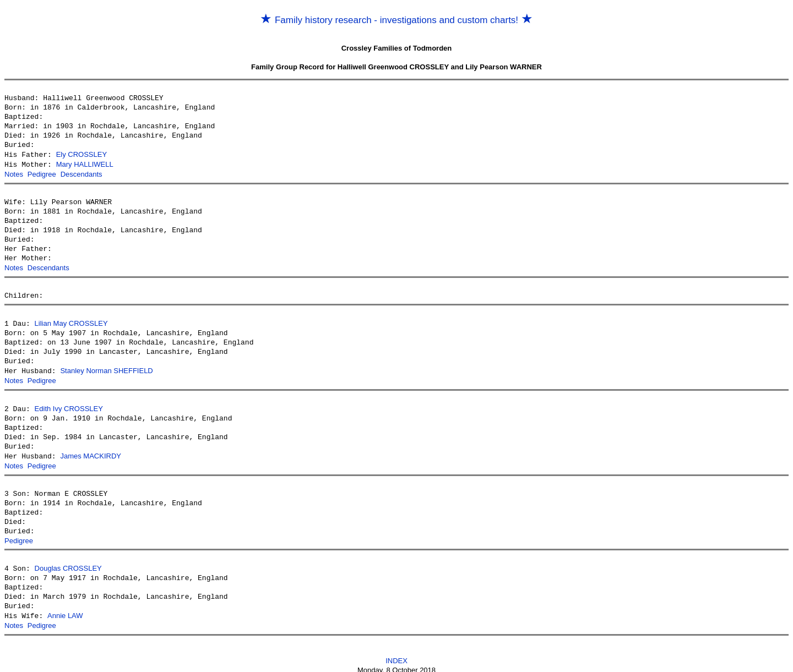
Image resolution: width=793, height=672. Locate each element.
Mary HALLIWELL (85, 164)
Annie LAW (65, 610)
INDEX (397, 654)
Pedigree (42, 173)
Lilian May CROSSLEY (71, 321)
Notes (14, 173)
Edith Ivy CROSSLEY (69, 405)
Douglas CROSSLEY (68, 563)
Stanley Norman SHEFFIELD (106, 368)
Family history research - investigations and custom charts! (397, 20)
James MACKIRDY (91, 452)
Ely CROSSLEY (82, 154)
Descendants (82, 173)
